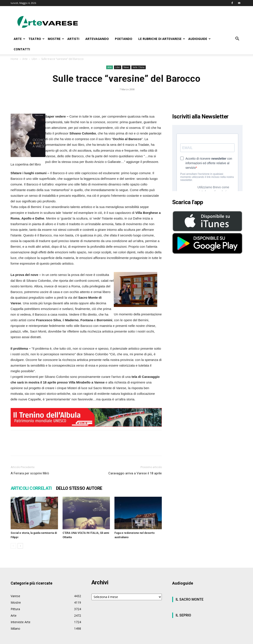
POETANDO (124, 39)
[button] (237, 39)
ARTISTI (73, 39)
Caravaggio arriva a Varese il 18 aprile (135, 473)
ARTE (19, 39)
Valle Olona (139, 67)
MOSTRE (56, 39)
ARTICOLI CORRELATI (31, 488)
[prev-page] (13, 546)
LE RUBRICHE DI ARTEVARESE (162, 39)
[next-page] (20, 546)
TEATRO (36, 39)
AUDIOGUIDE (199, 39)
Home (14, 59)
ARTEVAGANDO (97, 39)
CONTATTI (22, 49)
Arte (25, 59)
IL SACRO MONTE (190, 599)
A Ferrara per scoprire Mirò (30, 473)
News (126, 67)
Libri (34, 59)
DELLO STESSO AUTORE (79, 488)
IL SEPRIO (183, 615)
